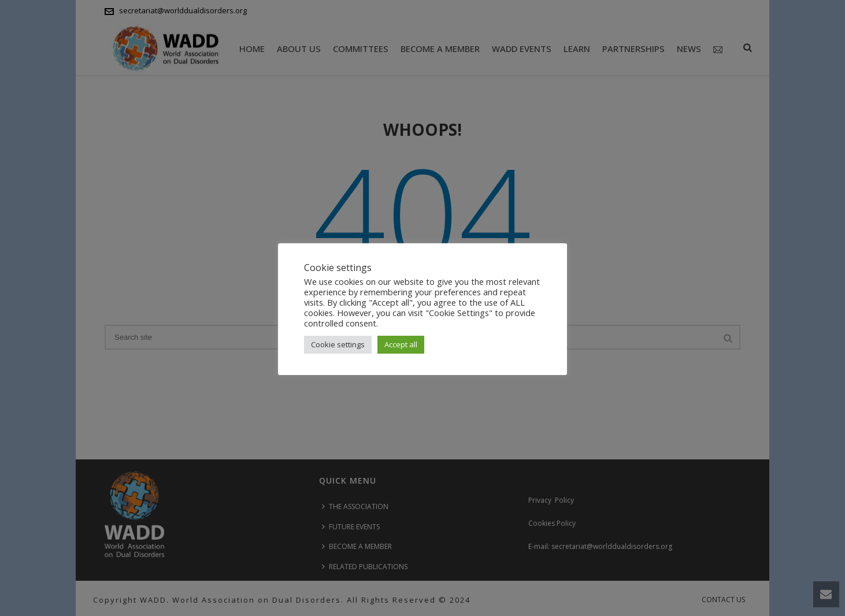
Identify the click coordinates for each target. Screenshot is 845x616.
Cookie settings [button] (338, 344)
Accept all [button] (401, 344)
